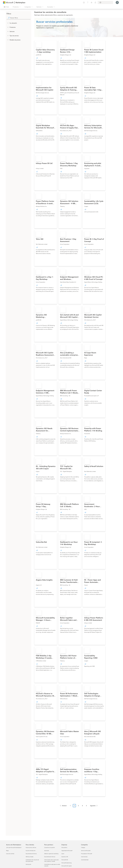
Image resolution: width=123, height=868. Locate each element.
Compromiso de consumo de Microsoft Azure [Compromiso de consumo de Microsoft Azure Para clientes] (32, 860)
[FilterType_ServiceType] (8, 36)
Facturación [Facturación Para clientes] (28, 864)
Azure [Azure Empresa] (63, 854)
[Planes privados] (95, 2)
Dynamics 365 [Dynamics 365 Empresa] (65, 857)
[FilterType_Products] (8, 27)
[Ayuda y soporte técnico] (88, 2)
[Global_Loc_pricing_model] (8, 40)
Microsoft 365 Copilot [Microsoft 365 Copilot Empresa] (67, 866)
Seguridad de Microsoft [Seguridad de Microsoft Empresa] (67, 851)
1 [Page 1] (70, 806)
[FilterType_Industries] (8, 31)
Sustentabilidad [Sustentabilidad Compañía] (85, 860)
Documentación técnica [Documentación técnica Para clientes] (31, 854)
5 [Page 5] (86, 806)
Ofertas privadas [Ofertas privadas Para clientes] (30, 857)
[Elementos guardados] (92, 2)
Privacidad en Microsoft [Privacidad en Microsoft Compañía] (87, 854)
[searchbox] (20, 18)
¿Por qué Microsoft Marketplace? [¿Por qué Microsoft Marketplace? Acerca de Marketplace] (14, 847)
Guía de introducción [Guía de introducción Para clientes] (31, 851)
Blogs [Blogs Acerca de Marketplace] (7, 851)
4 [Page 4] (82, 806)
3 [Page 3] (78, 806)
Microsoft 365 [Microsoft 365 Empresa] (65, 860)
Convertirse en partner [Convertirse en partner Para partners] (50, 847)
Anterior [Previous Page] (64, 806)
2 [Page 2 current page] (74, 806)
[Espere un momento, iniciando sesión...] (117, 2)
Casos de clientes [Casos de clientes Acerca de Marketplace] (10, 854)
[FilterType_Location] (8, 23)
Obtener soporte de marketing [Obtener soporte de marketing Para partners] (51, 854)
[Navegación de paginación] (79, 807)
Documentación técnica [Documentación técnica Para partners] (50, 857)
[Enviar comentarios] (84, 2)
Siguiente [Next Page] (93, 806)
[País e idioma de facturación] (105, 2)
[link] (46, 59)
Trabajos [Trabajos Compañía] (83, 847)
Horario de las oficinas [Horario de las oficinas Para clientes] (31, 847)
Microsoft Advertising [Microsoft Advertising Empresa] (66, 863)
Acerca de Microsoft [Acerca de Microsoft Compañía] (86, 851)
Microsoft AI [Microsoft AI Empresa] (64, 847)
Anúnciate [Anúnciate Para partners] (47, 851)
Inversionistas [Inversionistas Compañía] (84, 857)
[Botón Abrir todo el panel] (6, 7)
